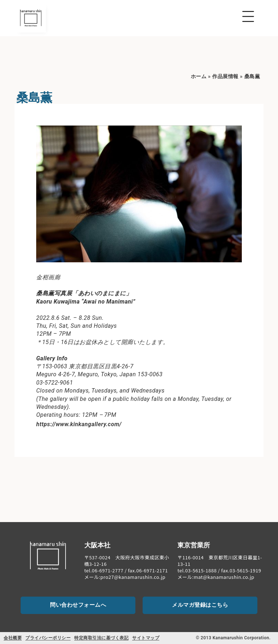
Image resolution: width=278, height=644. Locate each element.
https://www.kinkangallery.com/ (79, 424)
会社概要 (13, 638)
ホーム (199, 77)
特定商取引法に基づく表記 (101, 638)
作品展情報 (225, 77)
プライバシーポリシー (48, 638)
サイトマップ (146, 638)
